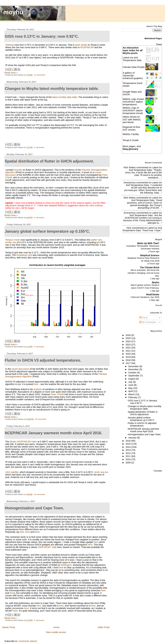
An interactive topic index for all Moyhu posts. (133, 50)
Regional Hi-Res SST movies (131, 128)
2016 (128, 441)
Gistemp (10, 45)
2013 (128, 450)
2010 (128, 459)
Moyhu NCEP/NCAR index (23, 442)
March (132, 394)
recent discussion (20, 369)
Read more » (11, 73)
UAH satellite (12, 472)
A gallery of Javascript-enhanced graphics (133, 75)
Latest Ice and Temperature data (132, 59)
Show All (159, 305)
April (131, 391)
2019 (128, 357)
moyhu (13, 12)
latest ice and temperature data (145, 169)
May (131, 388)
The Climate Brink (150, 267)
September (134, 376)
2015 (128, 444)
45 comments (41, 419)
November (134, 369)
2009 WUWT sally (47, 547)
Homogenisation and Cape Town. (144, 434)
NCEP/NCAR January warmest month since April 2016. (143, 430)
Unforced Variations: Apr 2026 (145, 297)
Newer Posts (9, 627)
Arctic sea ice (101, 472)
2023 (128, 345)
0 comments (39, 147)
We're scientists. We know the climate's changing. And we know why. (143, 273)
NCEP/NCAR (87, 47)
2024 (128, 341)
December (134, 366)
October (133, 373)
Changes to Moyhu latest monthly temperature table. (145, 408)
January (133, 438)
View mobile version (56, 632)
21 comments (40, 75)
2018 (128, 360)
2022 (128, 348)
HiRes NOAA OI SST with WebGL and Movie (132, 119)
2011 (128, 456)
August (132, 379)
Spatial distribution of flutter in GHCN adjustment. (143, 413)
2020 (128, 354)
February (133, 397)
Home (56, 627)
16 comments (40, 494)
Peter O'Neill (57, 394)
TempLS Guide (131, 140)
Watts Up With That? (148, 243)
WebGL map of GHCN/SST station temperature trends (133, 110)
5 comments (39, 218)
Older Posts (104, 627)
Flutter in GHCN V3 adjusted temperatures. (142, 424)
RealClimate (153, 294)
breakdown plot (24, 255)
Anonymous (130, 183)
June (131, 385)
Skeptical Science (150, 255)
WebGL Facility (131, 134)
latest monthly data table (65, 97)
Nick (129, 228)
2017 (128, 363)
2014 (128, 447)
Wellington (66, 565)
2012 (128, 453)
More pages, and (132, 148)
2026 (128, 335)
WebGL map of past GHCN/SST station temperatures (133, 102)
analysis (38, 389)
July (131, 382)
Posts (144, 318)
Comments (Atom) (28, 641)
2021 (128, 351)
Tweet (159, 44)
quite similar (81, 45)
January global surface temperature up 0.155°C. (141, 419)
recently (18, 170)
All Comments (148, 322)
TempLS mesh (13, 240)
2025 (128, 338)
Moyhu (156, 282)
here (36, 384)
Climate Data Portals (134, 67)
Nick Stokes (130, 167)
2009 (128, 463)
